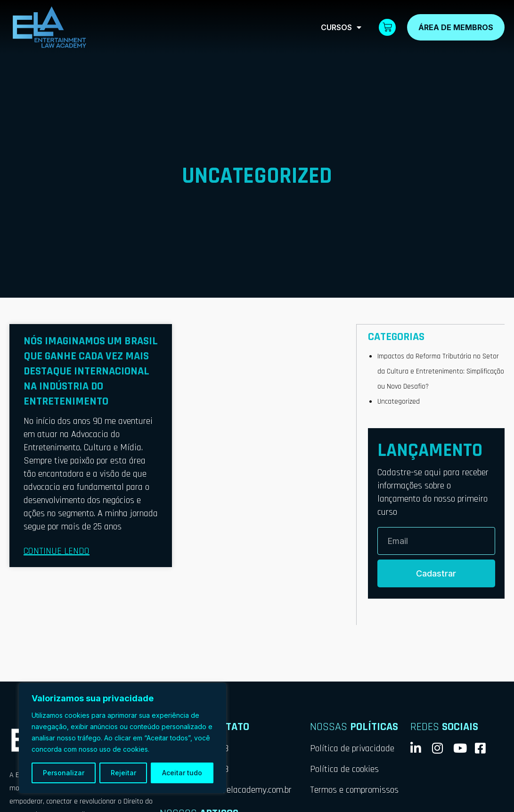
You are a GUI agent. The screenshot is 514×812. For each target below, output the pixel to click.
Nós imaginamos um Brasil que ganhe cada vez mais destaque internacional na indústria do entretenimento (91, 371)
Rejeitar (123, 773)
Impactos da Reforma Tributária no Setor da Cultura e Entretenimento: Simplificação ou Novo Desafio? (439, 371)
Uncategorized (399, 401)
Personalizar (64, 773)
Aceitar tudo (182, 773)
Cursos (341, 27)
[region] (122, 738)
